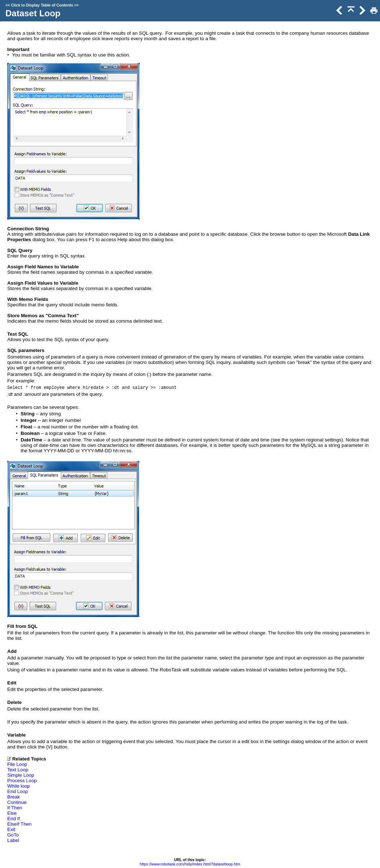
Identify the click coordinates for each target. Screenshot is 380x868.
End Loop (18, 791)
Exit (11, 829)
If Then (15, 808)
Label (13, 840)
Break (14, 797)
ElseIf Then (19, 824)
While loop (18, 786)
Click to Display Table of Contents (42, 5)
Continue (17, 802)
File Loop (17, 764)
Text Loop (18, 770)
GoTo (13, 835)
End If (14, 819)
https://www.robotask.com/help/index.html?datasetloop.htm (190, 864)
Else (12, 813)
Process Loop (22, 781)
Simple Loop (21, 775)
